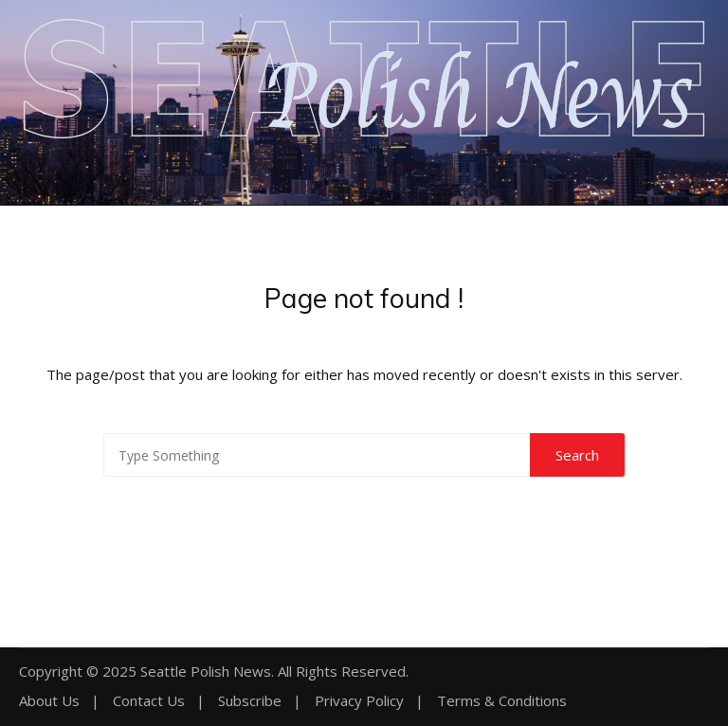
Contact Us (149, 701)
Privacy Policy (359, 701)
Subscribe (250, 701)
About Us (49, 701)
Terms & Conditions (502, 701)
